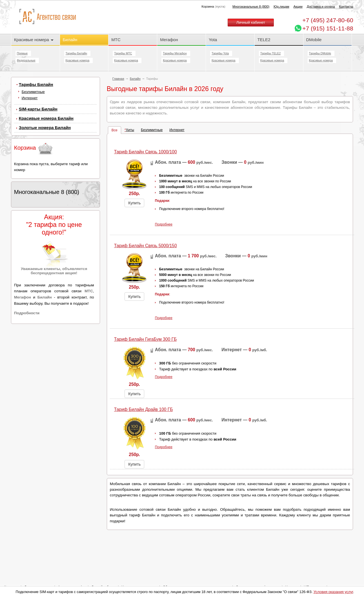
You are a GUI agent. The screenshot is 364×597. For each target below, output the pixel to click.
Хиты (130, 130)
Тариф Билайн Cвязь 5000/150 (146, 246)
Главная (118, 79)
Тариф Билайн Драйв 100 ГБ (144, 409)
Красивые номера (34, 40)
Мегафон (169, 40)
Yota (213, 40)
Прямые (22, 53)
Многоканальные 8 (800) (251, 6)
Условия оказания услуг (333, 592)
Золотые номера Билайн (45, 128)
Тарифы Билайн (76, 53)
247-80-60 (328, 20)
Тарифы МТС (123, 53)
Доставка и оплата (321, 6)
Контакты (346, 6)
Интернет (30, 98)
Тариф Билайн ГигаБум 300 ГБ (145, 339)
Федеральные (26, 60)
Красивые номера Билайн (46, 118)
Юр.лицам (281, 6)
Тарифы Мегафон (175, 53)
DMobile (314, 40)
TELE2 (264, 40)
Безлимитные (33, 92)
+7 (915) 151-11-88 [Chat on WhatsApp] (328, 28)
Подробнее (164, 224)
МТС (116, 40)
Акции (298, 6)
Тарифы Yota (220, 53)
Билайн (70, 40)
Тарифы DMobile (320, 53)
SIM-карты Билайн (38, 109)
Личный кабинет (251, 22)
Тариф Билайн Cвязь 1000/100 (146, 152)
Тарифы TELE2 (270, 53)
